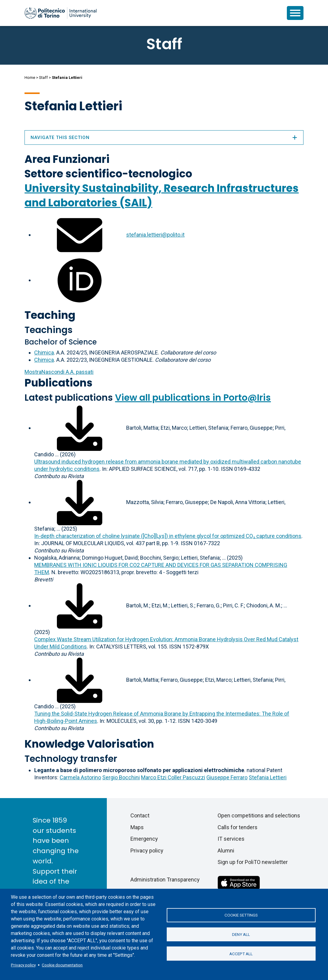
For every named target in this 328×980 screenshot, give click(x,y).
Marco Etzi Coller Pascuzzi (173, 777)
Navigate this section (164, 137)
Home (30, 78)
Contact (140, 815)
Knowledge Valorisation (89, 744)
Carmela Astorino (80, 777)
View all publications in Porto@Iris (193, 398)
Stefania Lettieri (268, 777)
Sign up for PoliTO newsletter (253, 862)
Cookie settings (241, 915)
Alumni (226, 851)
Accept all (241, 954)
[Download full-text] (80, 428)
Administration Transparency (165, 880)
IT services (231, 839)
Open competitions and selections (259, 815)
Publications (59, 383)
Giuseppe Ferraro (227, 777)
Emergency (144, 839)
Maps (137, 827)
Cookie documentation (62, 965)
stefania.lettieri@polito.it (155, 235)
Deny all (241, 934)
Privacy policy (23, 965)
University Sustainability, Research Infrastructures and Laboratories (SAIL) (162, 195)
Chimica (44, 353)
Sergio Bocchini (121, 777)
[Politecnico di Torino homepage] (61, 13)
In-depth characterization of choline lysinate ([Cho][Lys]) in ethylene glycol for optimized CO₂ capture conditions (168, 536)
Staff (43, 78)
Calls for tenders (238, 827)
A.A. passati (59, 372)
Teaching (50, 315)
